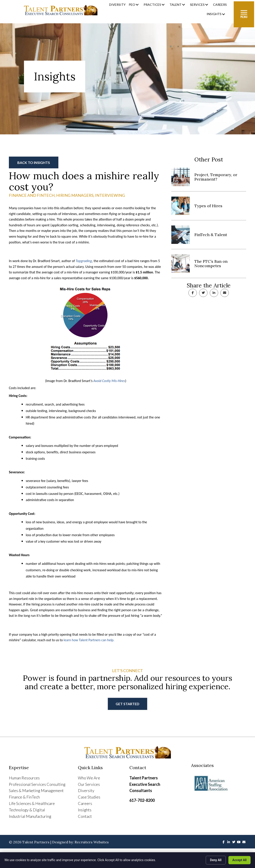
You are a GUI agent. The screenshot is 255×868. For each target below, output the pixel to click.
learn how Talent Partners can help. (89, 640)
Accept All (239, 860)
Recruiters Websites (92, 842)
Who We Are (89, 778)
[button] (137, 5)
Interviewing (110, 195)
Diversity (86, 790)
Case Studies (89, 797)
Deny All (216, 860)
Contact (85, 816)
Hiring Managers (75, 195)
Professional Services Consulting (37, 784)
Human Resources (24, 778)
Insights (85, 810)
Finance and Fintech (32, 195)
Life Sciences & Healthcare (32, 803)
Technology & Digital (27, 810)
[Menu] (244, 14)
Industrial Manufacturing (30, 816)
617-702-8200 (142, 800)
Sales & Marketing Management (36, 790)
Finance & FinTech (24, 797)
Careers (85, 803)
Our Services (89, 784)
